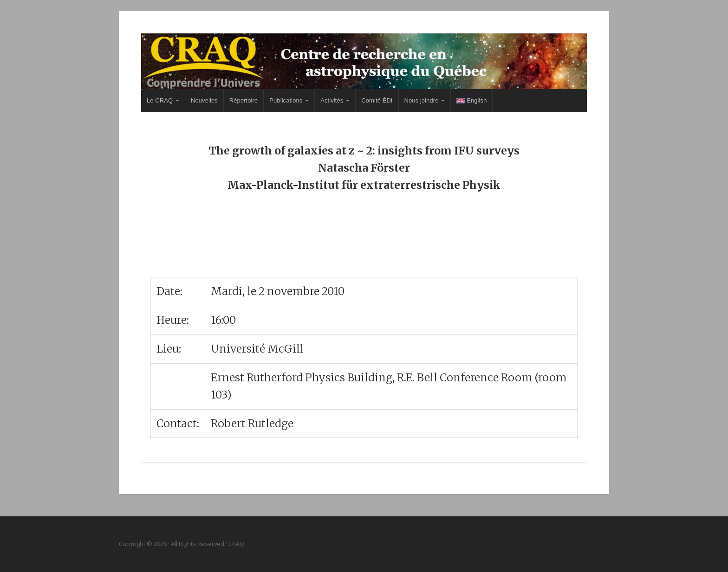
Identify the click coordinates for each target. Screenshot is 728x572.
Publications (286, 100)
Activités (332, 100)
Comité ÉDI (377, 100)
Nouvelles (204, 100)
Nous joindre (422, 100)
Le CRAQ (160, 100)
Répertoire (244, 100)
